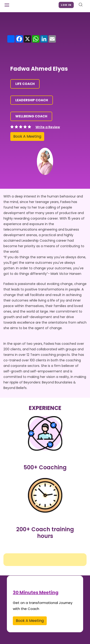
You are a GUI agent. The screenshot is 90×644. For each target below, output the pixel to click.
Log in (66, 5)
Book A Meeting (27, 136)
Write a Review (48, 127)
